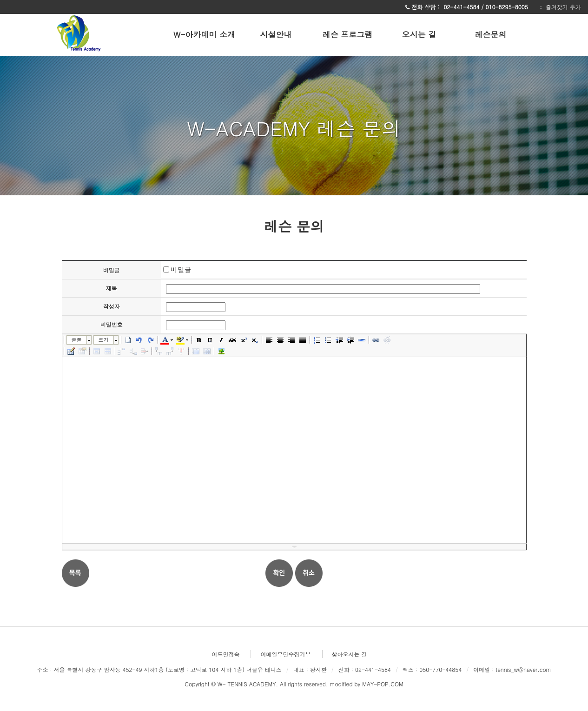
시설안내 (276, 34)
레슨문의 (491, 34)
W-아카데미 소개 (204, 34)
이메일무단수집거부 (285, 654)
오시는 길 (419, 34)
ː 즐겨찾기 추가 (560, 7)
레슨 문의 (294, 225)
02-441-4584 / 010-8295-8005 (486, 7)
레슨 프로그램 (348, 34)
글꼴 (77, 340)
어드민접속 (225, 654)
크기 (104, 340)
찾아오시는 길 (350, 654)
